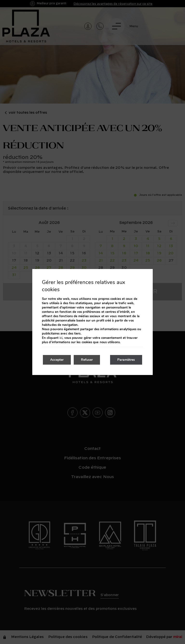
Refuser (87, 360)
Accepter (57, 360)
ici (61, 338)
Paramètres (126, 360)
